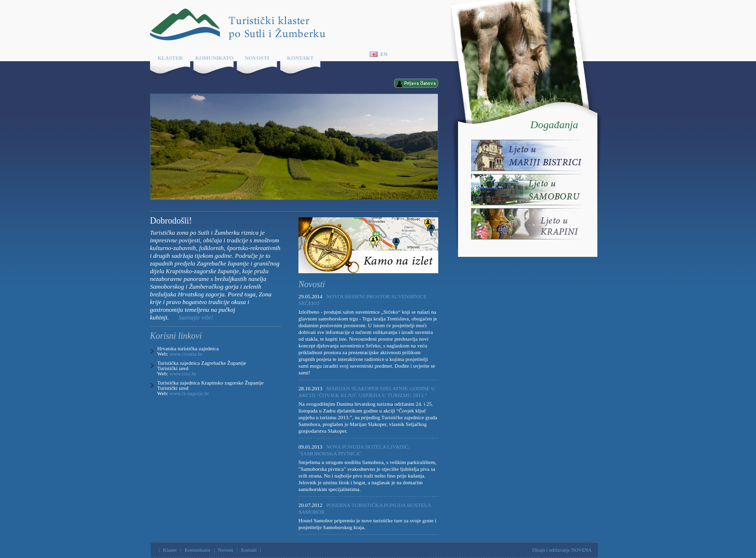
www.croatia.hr (186, 354)
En (379, 54)
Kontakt (300, 58)
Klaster (170, 58)
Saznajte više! (196, 317)
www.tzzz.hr (183, 373)
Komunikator (215, 58)
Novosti (257, 58)
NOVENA (581, 550)
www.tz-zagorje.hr (189, 393)
